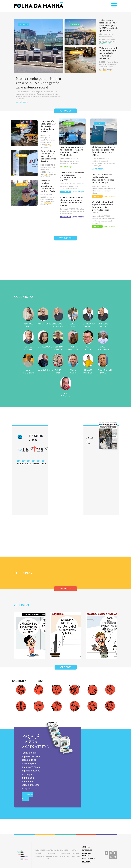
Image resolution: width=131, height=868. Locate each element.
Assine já (27, 796)
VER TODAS (66, 667)
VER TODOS (65, 111)
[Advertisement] (66, 268)
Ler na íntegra (22, 102)
